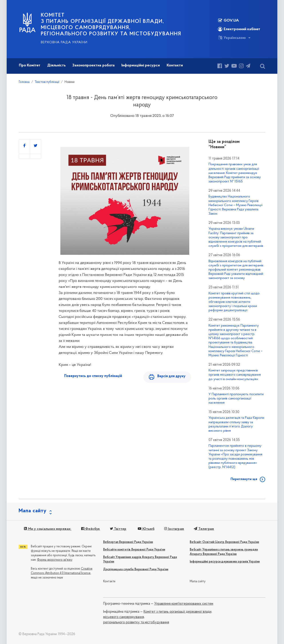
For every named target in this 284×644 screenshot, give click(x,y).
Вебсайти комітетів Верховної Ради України (134, 550)
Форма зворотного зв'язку (55, 560)
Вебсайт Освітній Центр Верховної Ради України (224, 542)
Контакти (109, 581)
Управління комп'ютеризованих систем (184, 604)
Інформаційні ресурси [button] (141, 65)
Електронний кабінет (239, 29)
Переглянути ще (244, 479)
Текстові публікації (47, 82)
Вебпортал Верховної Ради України (128, 542)
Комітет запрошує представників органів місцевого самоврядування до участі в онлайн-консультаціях (235, 375)
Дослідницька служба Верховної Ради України (136, 569)
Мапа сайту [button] (33, 511)
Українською (232, 38)
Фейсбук (91, 529)
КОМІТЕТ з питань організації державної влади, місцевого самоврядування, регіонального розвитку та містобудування (111, 25)
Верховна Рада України (64, 42)
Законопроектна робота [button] (94, 65)
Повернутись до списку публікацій (93, 376)
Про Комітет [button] (30, 65)
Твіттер (118, 529)
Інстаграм (174, 529)
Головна (24, 82)
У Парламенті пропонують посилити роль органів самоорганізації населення (236, 399)
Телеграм (204, 529)
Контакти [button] (175, 65)
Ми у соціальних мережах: (48, 529)
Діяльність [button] (56, 65)
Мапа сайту (198, 581)
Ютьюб (146, 529)
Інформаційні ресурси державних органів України (225, 562)
